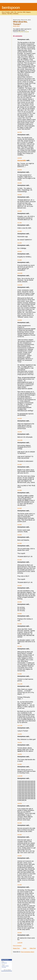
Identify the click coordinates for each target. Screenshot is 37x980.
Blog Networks (5, 960)
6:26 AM (20, 525)
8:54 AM (20, 823)
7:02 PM (20, 432)
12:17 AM (20, 725)
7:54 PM (20, 742)
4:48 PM (20, 158)
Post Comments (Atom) (27, 952)
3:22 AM (20, 885)
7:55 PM (20, 754)
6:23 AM (20, 508)
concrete (4, 967)
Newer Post (16, 948)
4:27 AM (20, 223)
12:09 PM (20, 943)
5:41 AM (20, 464)
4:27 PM (20, 132)
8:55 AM (20, 835)
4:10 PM (20, 320)
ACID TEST (16, 26)
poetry (3, 966)
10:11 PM (20, 440)
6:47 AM (20, 624)
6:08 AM (20, 251)
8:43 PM (20, 170)
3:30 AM (20, 933)
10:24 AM (20, 273)
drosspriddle (22, 160)
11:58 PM (20, 776)
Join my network (7, 970)
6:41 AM (20, 560)
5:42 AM (20, 764)
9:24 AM (20, 260)
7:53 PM (20, 734)
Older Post (33, 948)
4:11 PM (20, 418)
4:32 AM (20, 231)
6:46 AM (20, 614)
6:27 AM (20, 543)
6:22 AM (20, 490)
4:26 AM (20, 211)
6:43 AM (20, 585)
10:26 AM (20, 285)
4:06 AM (20, 195)
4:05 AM (20, 183)
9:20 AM (20, 674)
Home (25, 948)
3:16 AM (20, 856)
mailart (7, 966)
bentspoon (11, 8)
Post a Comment (17, 946)
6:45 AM (20, 602)
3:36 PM (20, 803)
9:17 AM (20, 646)
